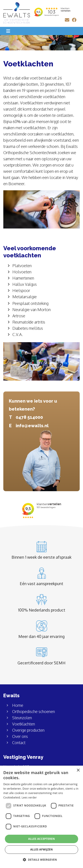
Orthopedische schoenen (34, 711)
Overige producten (28, 730)
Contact (19, 743)
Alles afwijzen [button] (42, 849)
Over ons (20, 736)
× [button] (78, 770)
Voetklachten (24, 724)
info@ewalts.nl (32, 426)
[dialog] (41, 817)
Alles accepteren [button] (41, 839)
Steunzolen (22, 718)
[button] (41, 860)
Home (18, 705)
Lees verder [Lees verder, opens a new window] (29, 797)
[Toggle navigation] (8, 31)
